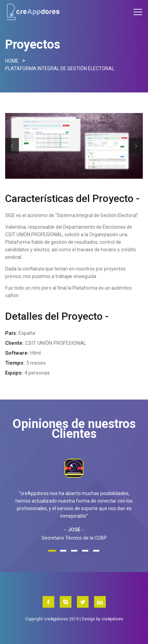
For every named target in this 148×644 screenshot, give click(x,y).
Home (12, 61)
